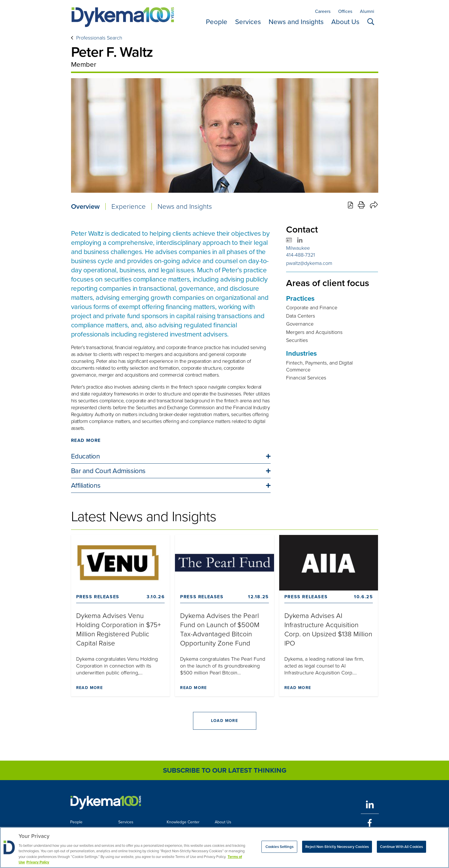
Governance (300, 324)
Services (248, 22)
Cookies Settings (279, 847)
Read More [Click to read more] (86, 440)
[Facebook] (370, 823)
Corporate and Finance (312, 308)
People (217, 22)
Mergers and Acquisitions (314, 332)
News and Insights (296, 22)
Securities (297, 340)
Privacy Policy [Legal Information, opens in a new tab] (38, 862)
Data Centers (301, 316)
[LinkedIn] (370, 805)
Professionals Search (99, 38)
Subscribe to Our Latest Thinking (225, 770)
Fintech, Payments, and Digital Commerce (319, 366)
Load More (225, 721)
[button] (171, 456)
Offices (345, 11)
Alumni (367, 11)
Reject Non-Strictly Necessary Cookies (337, 847)
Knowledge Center (183, 822)
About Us (345, 22)
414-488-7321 (301, 255)
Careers (323, 11)
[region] (224, 848)
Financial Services (306, 378)
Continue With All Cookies (401, 847)
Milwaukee (298, 248)
